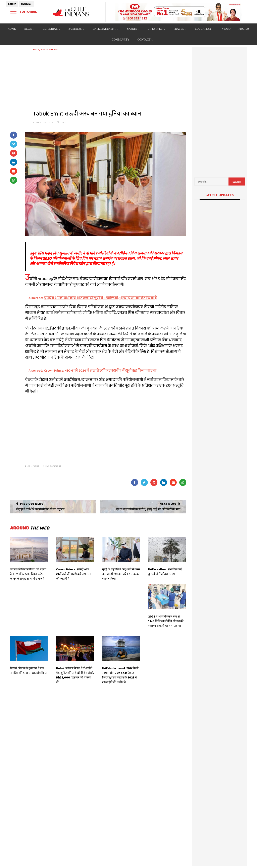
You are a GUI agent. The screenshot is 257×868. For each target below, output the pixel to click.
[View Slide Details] (179, 12)
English (12, 4)
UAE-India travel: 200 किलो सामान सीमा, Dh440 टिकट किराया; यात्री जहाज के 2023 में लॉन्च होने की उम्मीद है (120, 675)
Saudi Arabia (49, 50)
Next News (168, 504)
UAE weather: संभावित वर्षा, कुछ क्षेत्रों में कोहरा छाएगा (165, 572)
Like (62, 122)
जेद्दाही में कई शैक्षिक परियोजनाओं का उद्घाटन (40, 509)
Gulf (36, 50)
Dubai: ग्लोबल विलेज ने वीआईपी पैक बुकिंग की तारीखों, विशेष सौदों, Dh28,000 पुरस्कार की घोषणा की (75, 675)
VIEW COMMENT (52, 466)
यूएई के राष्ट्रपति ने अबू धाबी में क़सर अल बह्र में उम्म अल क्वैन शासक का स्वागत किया (121, 574)
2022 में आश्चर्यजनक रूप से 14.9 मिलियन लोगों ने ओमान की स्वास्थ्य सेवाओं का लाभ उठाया (166, 621)
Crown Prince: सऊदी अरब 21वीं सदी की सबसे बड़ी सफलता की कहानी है (74, 574)
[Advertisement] (110, 79)
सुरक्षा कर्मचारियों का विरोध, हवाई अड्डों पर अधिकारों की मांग (148, 509)
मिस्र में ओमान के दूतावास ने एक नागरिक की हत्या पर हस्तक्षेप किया (29, 671)
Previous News (32, 504)
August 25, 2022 (43, 122)
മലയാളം (26, 4)
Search (237, 182)
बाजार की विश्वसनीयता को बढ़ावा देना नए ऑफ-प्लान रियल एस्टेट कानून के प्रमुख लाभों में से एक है (28, 574)
